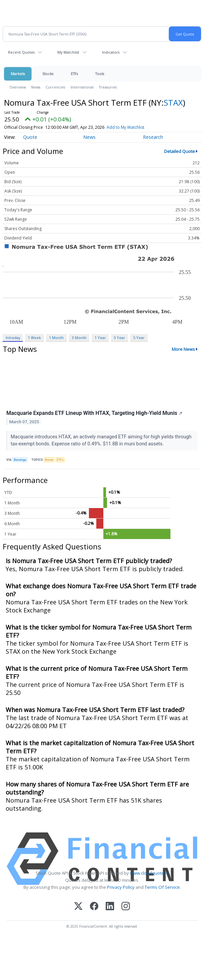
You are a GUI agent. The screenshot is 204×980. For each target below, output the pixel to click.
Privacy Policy (121, 887)
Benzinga (20, 460)
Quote (30, 137)
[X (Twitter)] (78, 907)
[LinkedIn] (110, 907)
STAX (173, 102)
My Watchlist (68, 52)
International (82, 87)
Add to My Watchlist (125, 127)
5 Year (139, 338)
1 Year (100, 338)
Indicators (111, 52)
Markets (18, 74)
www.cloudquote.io (149, 873)
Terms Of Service (162, 887)
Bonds (49, 460)
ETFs (74, 74)
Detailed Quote (180, 151)
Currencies (55, 87)
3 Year (119, 338)
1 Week (34, 338)
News (36, 87)
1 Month (56, 338)
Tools (100, 74)
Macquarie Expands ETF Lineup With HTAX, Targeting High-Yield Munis (94, 413)
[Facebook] (94, 907)
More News (183, 349)
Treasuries (108, 87)
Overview (18, 87)
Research (153, 137)
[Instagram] (126, 907)
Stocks (48, 74)
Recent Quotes (21, 52)
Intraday (13, 338)
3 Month (79, 338)
